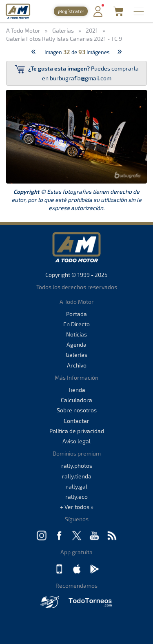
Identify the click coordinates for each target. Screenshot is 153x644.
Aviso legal (76, 441)
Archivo (77, 365)
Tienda (76, 390)
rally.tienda (77, 476)
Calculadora (76, 400)
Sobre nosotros (77, 410)
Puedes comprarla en (77, 73)
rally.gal (77, 486)
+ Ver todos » (77, 507)
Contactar (76, 421)
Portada (76, 314)
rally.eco (76, 497)
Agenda (76, 344)
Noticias (76, 334)
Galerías (76, 355)
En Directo (76, 324)
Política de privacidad (77, 431)
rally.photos (77, 466)
